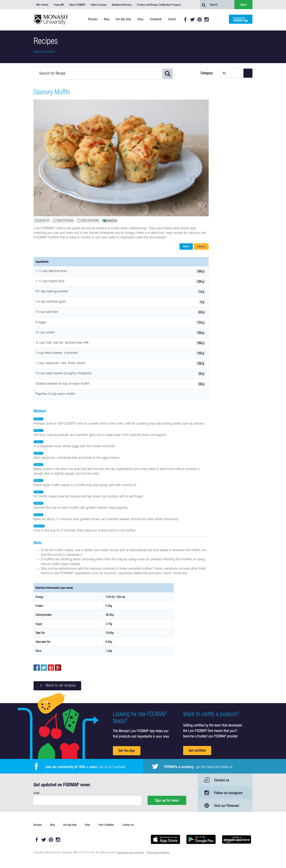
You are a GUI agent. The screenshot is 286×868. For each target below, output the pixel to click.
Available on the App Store (165, 839)
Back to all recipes (57, 686)
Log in (243, 4)
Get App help (70, 825)
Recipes (38, 825)
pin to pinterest (51, 668)
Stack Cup (112, 221)
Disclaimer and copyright (130, 853)
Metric (186, 246)
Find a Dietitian (106, 825)
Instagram (207, 20)
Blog (52, 825)
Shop (87, 825)
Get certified (197, 750)
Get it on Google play (201, 839)
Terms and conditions (158, 853)
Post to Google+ (58, 668)
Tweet (44, 668)
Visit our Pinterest (227, 806)
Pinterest (200, 20)
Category (207, 73)
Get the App (127, 750)
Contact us (222, 780)
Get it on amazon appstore (236, 839)
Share (37, 668)
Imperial (201, 246)
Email (36, 793)
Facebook (185, 20)
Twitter (192, 20)
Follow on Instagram (228, 793)
